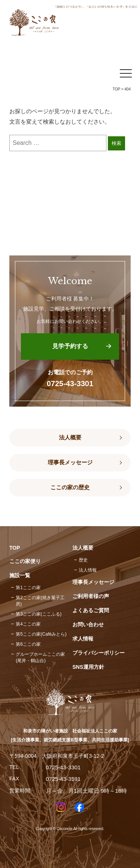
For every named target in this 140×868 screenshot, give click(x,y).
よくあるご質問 (91, 610)
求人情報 (83, 639)
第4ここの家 (28, 624)
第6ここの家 (28, 644)
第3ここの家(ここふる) (39, 614)
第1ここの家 (28, 588)
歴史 (83, 560)
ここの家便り (25, 561)
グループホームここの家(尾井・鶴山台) (40, 657)
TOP (116, 89)
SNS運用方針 (88, 667)
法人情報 (88, 570)
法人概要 (70, 438)
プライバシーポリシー (99, 653)
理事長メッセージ (70, 462)
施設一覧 (20, 575)
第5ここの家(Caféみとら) (41, 634)
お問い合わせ (88, 624)
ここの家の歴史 (70, 487)
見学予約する (70, 346)
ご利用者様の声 (91, 596)
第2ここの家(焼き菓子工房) (40, 601)
